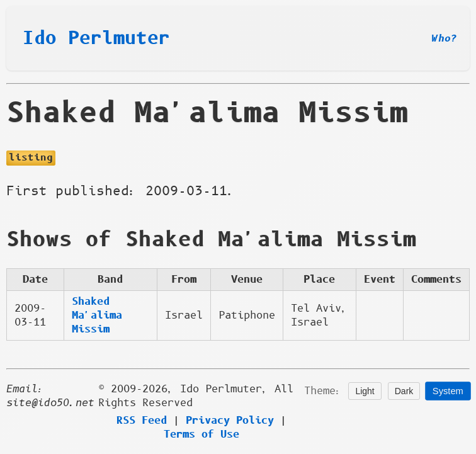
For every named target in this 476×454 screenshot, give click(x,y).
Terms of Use (201, 434)
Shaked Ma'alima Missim (97, 315)
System (448, 391)
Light (365, 391)
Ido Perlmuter (96, 38)
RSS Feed (142, 421)
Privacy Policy (230, 421)
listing (31, 158)
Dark (404, 391)
